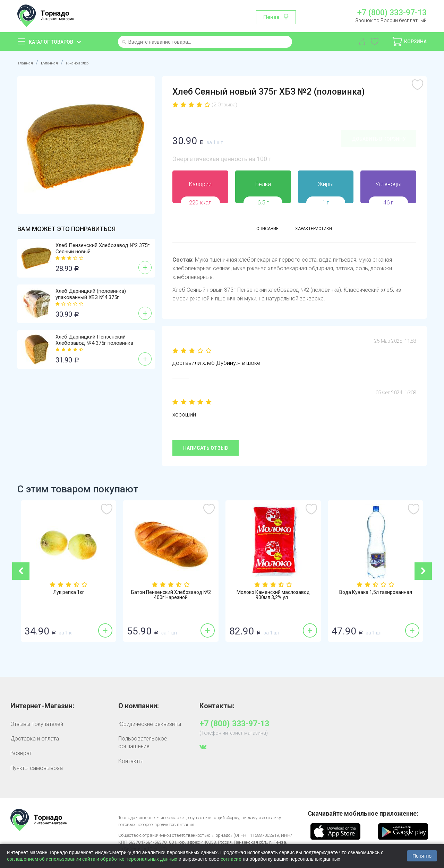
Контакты (130, 761)
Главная (28, 63)
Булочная (58, 63)
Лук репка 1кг (112, 593)
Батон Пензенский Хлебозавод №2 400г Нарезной (214, 596)
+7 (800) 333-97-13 (392, 13)
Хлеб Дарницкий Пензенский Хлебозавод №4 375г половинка (94, 340)
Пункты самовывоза (37, 768)
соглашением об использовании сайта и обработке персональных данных (92, 859)
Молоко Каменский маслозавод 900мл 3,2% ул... (317, 596)
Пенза (271, 17)
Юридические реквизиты (150, 724)
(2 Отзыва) (226, 105)
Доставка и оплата (35, 739)
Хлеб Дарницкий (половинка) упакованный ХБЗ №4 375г (91, 294)
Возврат (21, 753)
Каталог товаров (51, 42)
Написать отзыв (206, 448)
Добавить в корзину (379, 139)
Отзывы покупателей (37, 724)
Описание (258, 230)
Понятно (422, 856)
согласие (231, 859)
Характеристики (320, 230)
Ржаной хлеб (95, 63)
